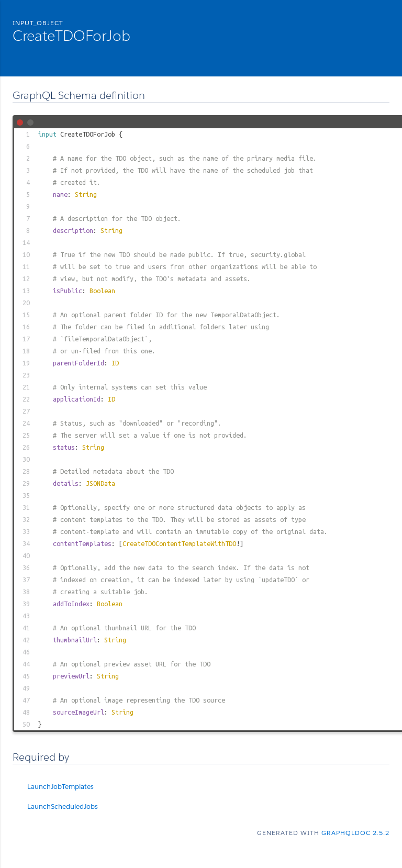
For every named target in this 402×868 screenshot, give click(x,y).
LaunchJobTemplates (60, 787)
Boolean (102, 291)
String (86, 194)
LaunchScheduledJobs (63, 806)
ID (115, 363)
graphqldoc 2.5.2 (355, 833)
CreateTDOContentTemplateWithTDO (179, 543)
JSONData (100, 483)
